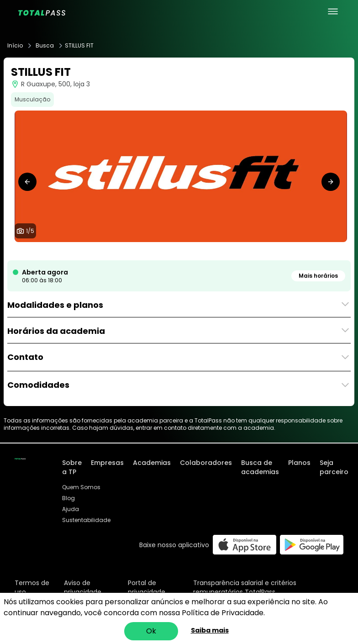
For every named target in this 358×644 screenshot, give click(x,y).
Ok (151, 631)
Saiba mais (210, 630)
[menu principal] (333, 11)
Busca (45, 46)
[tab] (164, 251)
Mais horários (318, 276)
